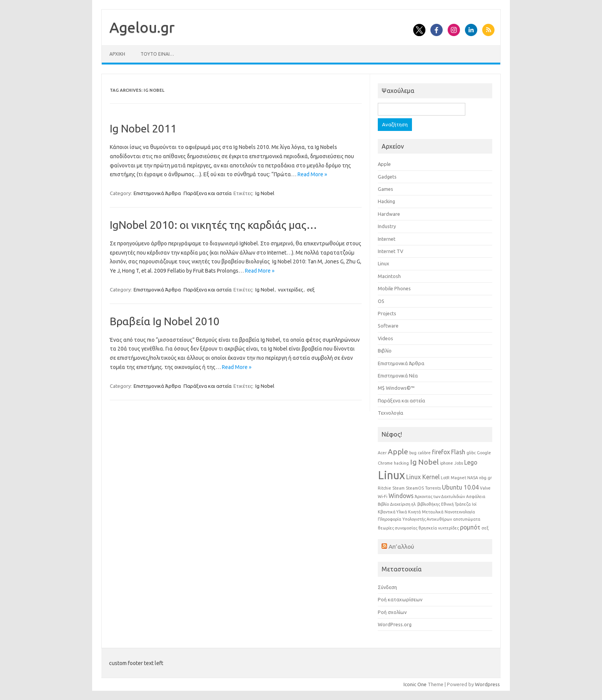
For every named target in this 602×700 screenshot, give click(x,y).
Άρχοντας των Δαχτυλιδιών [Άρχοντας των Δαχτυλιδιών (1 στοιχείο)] (440, 496)
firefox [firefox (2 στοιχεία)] (441, 452)
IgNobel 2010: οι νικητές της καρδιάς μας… (213, 225)
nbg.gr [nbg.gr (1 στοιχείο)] (485, 478)
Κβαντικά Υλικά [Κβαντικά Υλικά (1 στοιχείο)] (392, 512)
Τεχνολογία (390, 413)
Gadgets (387, 177)
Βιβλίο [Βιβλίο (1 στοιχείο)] (383, 504)
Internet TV (390, 251)
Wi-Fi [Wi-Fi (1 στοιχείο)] (383, 496)
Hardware (389, 214)
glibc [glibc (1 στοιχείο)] (471, 453)
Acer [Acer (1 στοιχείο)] (382, 453)
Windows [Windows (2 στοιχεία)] (401, 496)
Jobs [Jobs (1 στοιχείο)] (459, 463)
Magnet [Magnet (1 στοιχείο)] (458, 478)
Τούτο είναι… (157, 54)
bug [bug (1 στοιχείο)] (413, 453)
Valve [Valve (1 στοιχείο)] (485, 488)
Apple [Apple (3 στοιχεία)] (398, 452)
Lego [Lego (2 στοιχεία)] (471, 462)
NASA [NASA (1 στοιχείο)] (473, 478)
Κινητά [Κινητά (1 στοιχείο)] (414, 512)
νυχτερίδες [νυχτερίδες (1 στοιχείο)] (448, 528)
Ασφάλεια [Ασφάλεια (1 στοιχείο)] (476, 496)
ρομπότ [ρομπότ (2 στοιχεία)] (470, 527)
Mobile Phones (394, 288)
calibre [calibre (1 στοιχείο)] (424, 453)
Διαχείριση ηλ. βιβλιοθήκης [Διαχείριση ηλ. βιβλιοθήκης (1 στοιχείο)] (415, 504)
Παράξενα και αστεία (208, 193)
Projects (387, 313)
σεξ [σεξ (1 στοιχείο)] (485, 528)
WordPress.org (395, 624)
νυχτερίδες (290, 290)
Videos (385, 338)
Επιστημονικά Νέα (398, 376)
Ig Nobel (265, 193)
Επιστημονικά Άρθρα (157, 193)
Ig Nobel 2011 (143, 128)
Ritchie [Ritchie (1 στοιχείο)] (385, 488)
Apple (384, 164)
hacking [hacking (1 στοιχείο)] (401, 463)
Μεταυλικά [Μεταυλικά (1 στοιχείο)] (433, 512)
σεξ (311, 290)
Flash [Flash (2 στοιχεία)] (458, 452)
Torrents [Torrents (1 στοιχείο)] (433, 488)
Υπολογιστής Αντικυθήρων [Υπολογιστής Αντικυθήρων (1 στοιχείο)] (427, 519)
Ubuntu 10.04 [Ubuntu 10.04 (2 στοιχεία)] (460, 487)
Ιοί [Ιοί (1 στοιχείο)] (474, 504)
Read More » (312, 174)
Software (388, 326)
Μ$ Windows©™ (396, 388)
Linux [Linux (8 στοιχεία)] (391, 475)
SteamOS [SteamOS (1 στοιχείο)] (415, 488)
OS (381, 301)
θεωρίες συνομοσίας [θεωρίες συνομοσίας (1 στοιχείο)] (398, 528)
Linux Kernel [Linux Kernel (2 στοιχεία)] (423, 477)
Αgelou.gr (142, 27)
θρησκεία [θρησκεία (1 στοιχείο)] (428, 528)
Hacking (386, 201)
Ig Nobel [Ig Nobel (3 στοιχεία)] (424, 462)
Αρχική (117, 54)
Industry (387, 226)
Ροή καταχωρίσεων (400, 599)
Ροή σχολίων (392, 612)
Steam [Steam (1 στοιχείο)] (399, 488)
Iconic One (415, 684)
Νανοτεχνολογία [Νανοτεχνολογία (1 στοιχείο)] (460, 512)
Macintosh (389, 276)
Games (385, 189)
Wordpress (487, 684)
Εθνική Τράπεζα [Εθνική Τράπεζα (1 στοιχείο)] (456, 504)
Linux (384, 263)
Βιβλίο (385, 351)
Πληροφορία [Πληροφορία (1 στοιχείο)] (389, 519)
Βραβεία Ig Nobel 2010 (165, 321)
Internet (387, 239)
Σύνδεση (387, 587)
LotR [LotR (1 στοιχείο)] (445, 478)
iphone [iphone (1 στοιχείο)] (447, 463)
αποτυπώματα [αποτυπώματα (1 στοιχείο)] (467, 519)
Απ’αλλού (401, 546)
